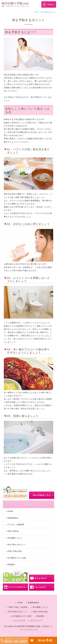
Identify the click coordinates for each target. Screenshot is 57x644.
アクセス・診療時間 (16, 525)
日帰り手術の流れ (15, 551)
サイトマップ (37, 621)
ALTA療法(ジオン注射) (17, 558)
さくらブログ (20, 621)
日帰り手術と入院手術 (18, 607)
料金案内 (11, 564)
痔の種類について (15, 538)
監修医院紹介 (13, 518)
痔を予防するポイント (17, 545)
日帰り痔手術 (13, 531)
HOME (10, 511)
